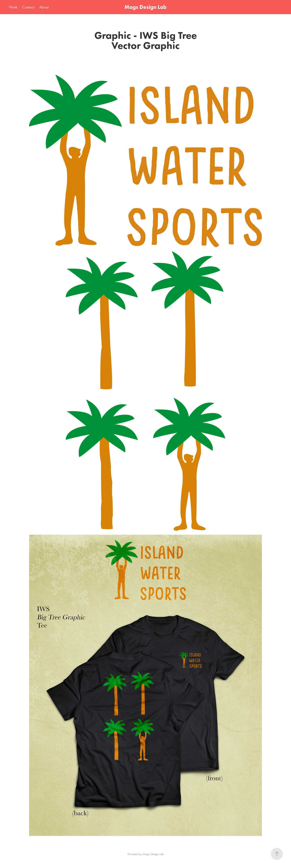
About (44, 7)
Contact (28, 7)
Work (13, 7)
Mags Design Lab (145, 7)
